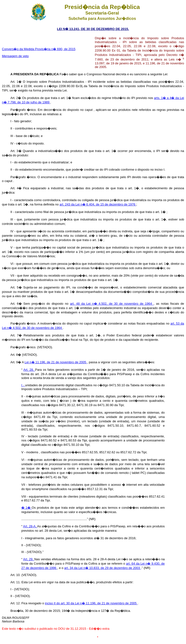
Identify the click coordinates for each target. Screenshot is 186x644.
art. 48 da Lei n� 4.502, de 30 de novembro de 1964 (112, 304)
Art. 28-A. (30, 526)
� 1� (27, 508)
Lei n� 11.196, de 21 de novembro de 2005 (56, 362)
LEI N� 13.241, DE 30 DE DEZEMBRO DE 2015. (93, 29)
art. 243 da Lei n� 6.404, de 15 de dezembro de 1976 (98, 204)
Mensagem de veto (15, 56)
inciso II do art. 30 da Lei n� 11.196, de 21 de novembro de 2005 (91, 603)
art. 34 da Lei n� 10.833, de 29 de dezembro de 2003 (103, 568)
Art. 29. (29, 559)
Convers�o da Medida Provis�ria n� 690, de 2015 (39, 49)
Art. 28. (29, 370)
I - (23, 385)
